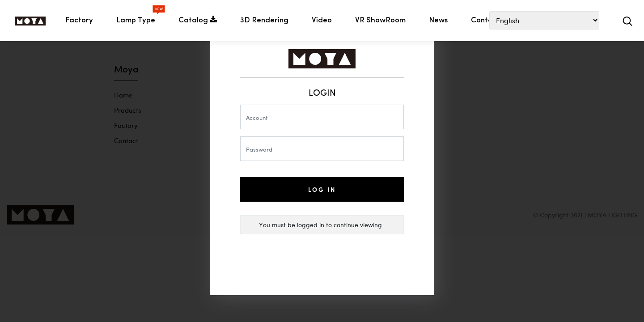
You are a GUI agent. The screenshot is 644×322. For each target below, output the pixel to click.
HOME (30, 21)
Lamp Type (138, 18)
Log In (322, 189)
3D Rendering (264, 20)
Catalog (198, 20)
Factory (79, 20)
